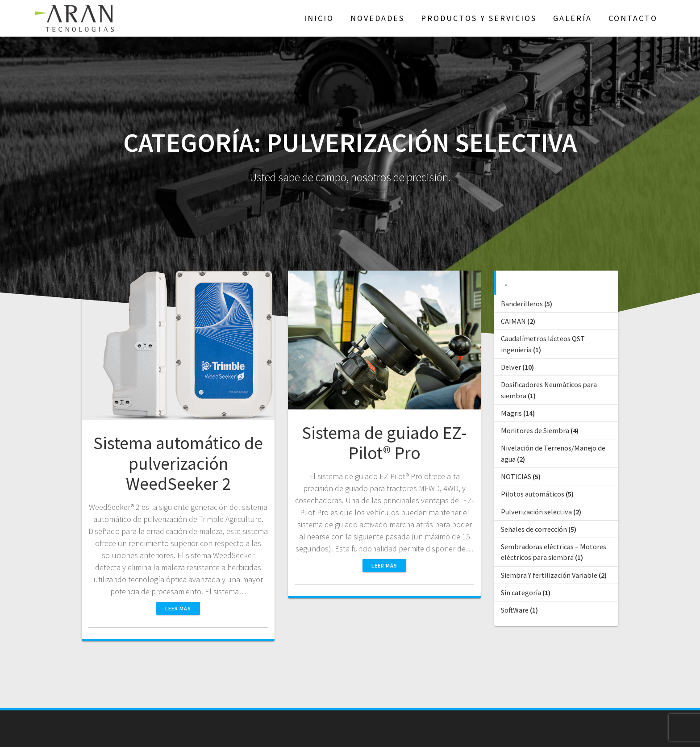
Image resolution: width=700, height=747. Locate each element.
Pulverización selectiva (536, 512)
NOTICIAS (516, 476)
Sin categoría (521, 593)
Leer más (178, 608)
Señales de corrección (534, 529)
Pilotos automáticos (533, 494)
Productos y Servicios (479, 18)
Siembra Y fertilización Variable (549, 575)
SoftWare (515, 610)
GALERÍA (573, 18)
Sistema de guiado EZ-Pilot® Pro (384, 443)
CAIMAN (513, 321)
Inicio (319, 18)
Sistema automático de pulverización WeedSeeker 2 (178, 463)
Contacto (633, 18)
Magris (511, 413)
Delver (511, 367)
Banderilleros (522, 304)
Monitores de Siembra (535, 430)
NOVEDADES (377, 18)
